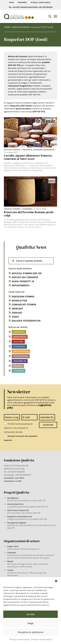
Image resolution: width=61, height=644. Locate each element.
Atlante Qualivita (15, 504)
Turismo (18, 371)
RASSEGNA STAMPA (23, 297)
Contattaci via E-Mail (14, 478)
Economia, (39, 150)
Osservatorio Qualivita (18, 510)
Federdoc (12, 553)
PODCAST (17, 313)
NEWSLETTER (19, 301)
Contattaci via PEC (13, 481)
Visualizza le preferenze (30, 632)
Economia (27, 209)
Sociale (18, 366)
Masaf (10, 561)
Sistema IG (20, 361)
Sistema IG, (28, 150)
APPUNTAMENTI (21, 285)
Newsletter (22, 2)
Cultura (18, 342)
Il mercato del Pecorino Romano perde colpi (29, 214)
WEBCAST (17, 309)
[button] (56, 581)
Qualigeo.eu (13, 498)
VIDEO (15, 317)
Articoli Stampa (12, 150)
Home (12, 2)
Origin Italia (13, 546)
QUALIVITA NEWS (21, 27)
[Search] (48, 16)
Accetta (30, 614)
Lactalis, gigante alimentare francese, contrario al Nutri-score (28, 157)
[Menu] (55, 16)
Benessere (49, 150)
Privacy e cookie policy (20, 639)
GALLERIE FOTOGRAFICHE (26, 321)
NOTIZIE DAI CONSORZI (25, 277)
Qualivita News (31, 247)
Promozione (21, 356)
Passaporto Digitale (17, 523)
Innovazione (21, 351)
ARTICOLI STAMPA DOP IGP (27, 273)
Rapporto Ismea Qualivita (20, 516)
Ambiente (19, 332)
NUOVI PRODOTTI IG (23, 281)
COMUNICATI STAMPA (24, 305)
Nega (31, 623)
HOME (7, 27)
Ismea (10, 570)
